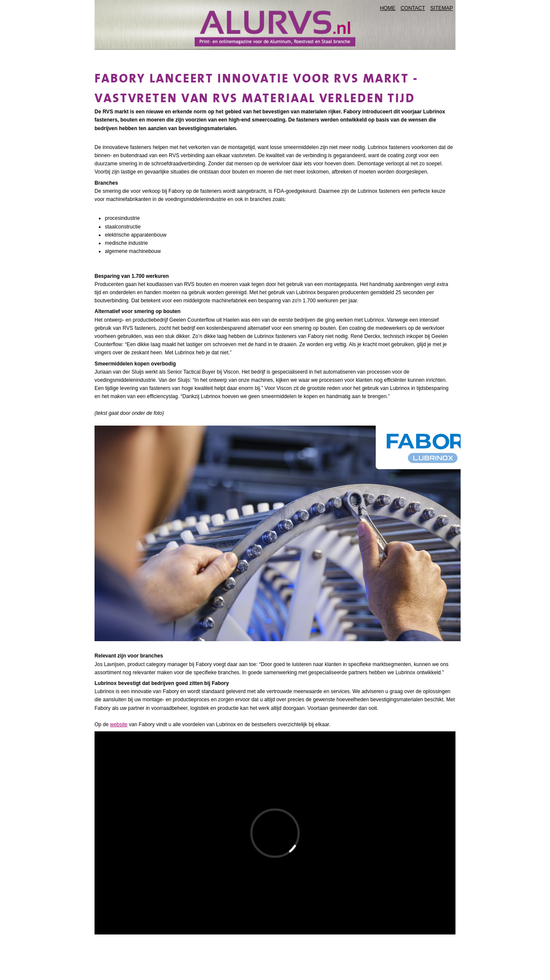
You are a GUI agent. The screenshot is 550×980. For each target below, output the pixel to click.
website (119, 724)
